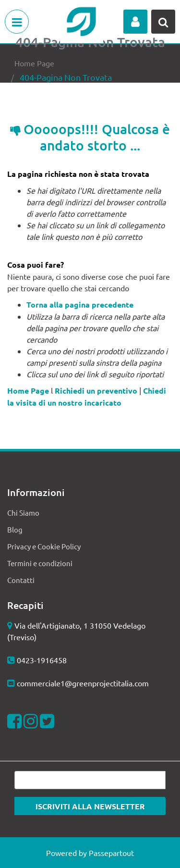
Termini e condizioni (40, 563)
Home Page (34, 63)
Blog (15, 529)
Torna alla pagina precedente (80, 304)
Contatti (21, 580)
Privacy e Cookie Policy (44, 546)
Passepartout (111, 853)
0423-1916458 (42, 660)
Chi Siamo (23, 513)
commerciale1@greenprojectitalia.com (83, 683)
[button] (135, 22)
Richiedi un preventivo (96, 391)
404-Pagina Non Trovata (66, 77)
